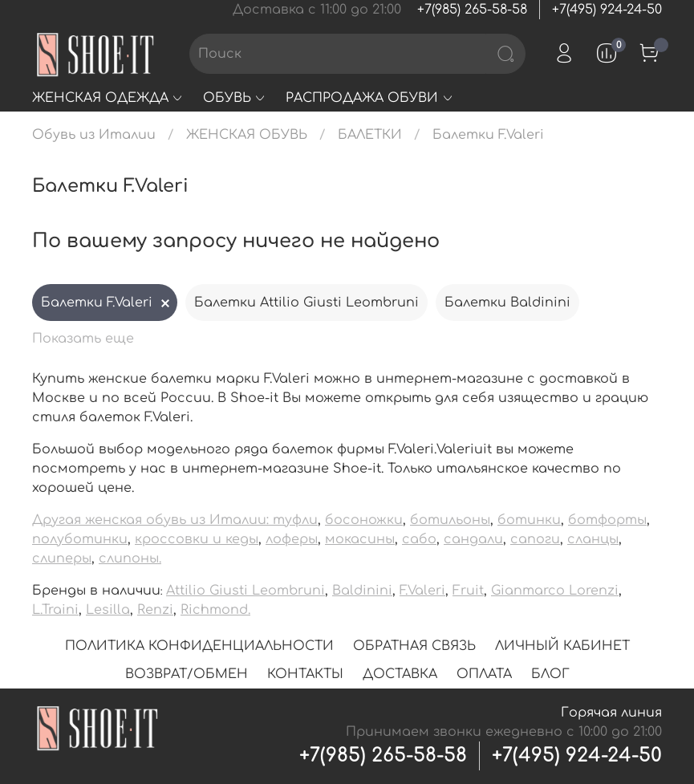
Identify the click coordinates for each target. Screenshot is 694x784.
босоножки (364, 520)
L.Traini (55, 610)
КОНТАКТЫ (305, 674)
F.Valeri (422, 591)
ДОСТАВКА (400, 674)
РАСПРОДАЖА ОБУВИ (369, 98)
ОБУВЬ (235, 98)
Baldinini (362, 591)
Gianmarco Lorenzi (555, 591)
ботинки (529, 520)
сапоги (535, 539)
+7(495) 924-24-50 (607, 10)
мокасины (360, 539)
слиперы (62, 559)
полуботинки (80, 539)
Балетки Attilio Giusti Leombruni (306, 303)
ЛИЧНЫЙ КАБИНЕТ (562, 646)
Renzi (155, 610)
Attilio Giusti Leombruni (246, 591)
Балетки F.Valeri (97, 303)
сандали (473, 539)
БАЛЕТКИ (370, 135)
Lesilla (108, 610)
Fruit (468, 591)
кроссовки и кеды (197, 539)
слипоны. (130, 559)
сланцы (593, 539)
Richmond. (215, 610)
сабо (419, 539)
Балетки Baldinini (507, 303)
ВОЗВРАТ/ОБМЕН (187, 674)
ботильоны (450, 520)
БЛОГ (550, 674)
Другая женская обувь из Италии (149, 520)
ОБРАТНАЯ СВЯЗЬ (414, 646)
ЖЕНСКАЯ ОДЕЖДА (108, 98)
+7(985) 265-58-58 (472, 10)
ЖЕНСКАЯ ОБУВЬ (247, 135)
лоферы (292, 539)
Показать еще (83, 339)
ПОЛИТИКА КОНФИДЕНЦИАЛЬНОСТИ (199, 646)
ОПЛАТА (484, 674)
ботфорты (607, 520)
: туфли (292, 520)
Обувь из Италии (94, 135)
